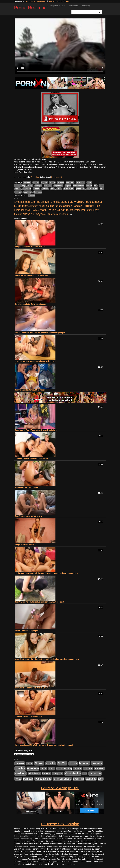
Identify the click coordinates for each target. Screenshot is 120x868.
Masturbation (78, 186)
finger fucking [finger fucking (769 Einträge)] (46, 206)
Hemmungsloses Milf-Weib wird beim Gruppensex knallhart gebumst (44, 745)
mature (89, 186)
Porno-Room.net (31, 8)
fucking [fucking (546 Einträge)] (59, 206)
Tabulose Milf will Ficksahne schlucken (31, 459)
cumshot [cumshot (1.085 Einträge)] (97, 202)
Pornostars (73, 6)
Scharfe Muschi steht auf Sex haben (30, 390)
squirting (18, 192)
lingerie (68, 186)
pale (53, 189)
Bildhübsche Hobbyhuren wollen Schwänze (33, 688)
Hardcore (48, 186)
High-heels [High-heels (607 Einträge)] (34, 774)
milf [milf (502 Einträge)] (59, 210)
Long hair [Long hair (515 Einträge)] (34, 210)
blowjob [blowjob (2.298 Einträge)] (75, 202)
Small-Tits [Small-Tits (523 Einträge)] (46, 214)
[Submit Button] (100, 12)
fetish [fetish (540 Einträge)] (35, 206)
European (70, 182)
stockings (28, 192)
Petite (59, 189)
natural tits (27, 189)
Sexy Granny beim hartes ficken (28, 516)
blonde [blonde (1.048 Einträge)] (65, 202)
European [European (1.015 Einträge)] (20, 206)
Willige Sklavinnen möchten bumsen (30, 247)
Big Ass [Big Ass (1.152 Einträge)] (35, 202)
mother (17, 189)
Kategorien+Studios (58, 6)
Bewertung (86, 6)
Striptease (38, 192)
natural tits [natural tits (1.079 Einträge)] (67, 210)
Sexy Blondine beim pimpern (27, 631)
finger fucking (20, 186)
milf (96, 186)
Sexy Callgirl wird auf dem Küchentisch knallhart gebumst (39, 602)
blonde (52, 182)
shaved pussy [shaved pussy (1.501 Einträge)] (32, 214)
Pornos (66, 1)
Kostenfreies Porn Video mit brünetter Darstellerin (36, 430)
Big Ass (36, 182)
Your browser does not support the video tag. (60, 46)
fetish (89, 182)
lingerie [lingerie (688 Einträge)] (25, 210)
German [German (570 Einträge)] (67, 206)
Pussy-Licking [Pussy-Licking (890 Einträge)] (43, 779)
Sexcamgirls (30, 1)
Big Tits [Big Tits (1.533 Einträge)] (55, 202)
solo (102, 189)
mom (102, 186)
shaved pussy (92, 189)
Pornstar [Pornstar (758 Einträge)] (86, 210)
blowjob (61, 182)
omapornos (42, 1)
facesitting (81, 182)
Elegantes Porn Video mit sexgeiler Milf (31, 275)
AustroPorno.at (55, 1)
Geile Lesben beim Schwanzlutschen (30, 304)
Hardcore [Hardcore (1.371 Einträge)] (89, 206)
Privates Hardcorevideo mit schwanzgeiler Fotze (35, 361)
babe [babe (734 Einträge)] (27, 202)
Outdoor (45, 189)
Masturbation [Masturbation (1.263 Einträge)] (48, 210)
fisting (30, 186)
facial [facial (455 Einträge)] (29, 206)
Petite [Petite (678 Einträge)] (77, 210)
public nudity (69, 189)
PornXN (32, 195)
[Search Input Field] (84, 12)
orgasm (36, 189)
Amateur (27, 182)
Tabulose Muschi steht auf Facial (29, 716)
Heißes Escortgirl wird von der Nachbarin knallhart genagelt (40, 333)
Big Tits (44, 182)
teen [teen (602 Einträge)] (65, 214)
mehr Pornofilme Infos (23, 172)
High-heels (58, 186)
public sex (80, 189)
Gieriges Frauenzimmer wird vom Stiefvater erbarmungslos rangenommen (46, 573)
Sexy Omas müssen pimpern (27, 487)
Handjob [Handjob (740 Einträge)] (77, 206)
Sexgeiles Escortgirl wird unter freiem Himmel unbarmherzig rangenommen (47, 659)
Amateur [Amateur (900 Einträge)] (19, 202)
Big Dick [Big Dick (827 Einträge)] (45, 202)
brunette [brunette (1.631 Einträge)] (86, 202)
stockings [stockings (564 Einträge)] (57, 214)
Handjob (38, 186)
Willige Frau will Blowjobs (26, 545)
